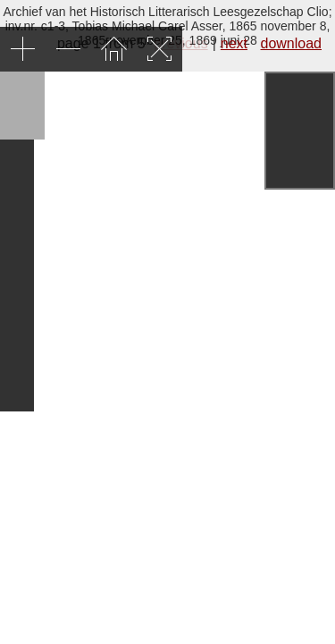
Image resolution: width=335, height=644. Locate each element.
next (234, 43)
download (292, 43)
